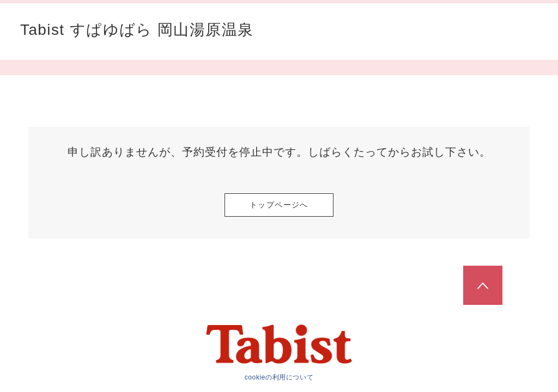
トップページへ (279, 205)
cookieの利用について (279, 377)
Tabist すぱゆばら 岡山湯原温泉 (137, 30)
